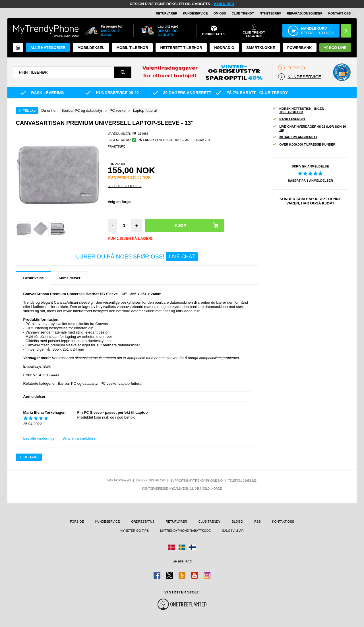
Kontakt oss (339, 13)
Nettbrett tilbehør (181, 48)
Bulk (47, 366)
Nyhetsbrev (270, 13)
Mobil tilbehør (132, 48)
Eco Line (335, 48)
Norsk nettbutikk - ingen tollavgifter (298, 110)
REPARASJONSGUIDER (305, 13)
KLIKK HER (224, 4)
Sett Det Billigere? (125, 186)
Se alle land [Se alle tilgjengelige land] (182, 561)
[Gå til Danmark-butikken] (172, 547)
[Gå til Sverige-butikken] (182, 547)
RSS (258, 522)
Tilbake (29, 110)
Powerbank (300, 48)
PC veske (108, 383)
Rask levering (289, 119)
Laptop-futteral (130, 383)
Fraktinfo (117, 146)
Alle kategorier (48, 48)
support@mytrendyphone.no (197, 481)
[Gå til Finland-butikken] (192, 547)
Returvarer (167, 13)
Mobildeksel (91, 48)
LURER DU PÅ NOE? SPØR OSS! (137, 257)
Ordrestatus (143, 522)
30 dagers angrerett (295, 137)
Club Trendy (243, 13)
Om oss (220, 13)
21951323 (250, 481)
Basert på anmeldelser (310, 181)
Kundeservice (195, 13)
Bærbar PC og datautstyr (78, 383)
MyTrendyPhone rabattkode (185, 531)
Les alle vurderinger (40, 438)
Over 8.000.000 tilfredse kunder (304, 145)
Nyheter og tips (135, 531)
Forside (77, 522)
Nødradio (224, 48)
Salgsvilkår (233, 531)
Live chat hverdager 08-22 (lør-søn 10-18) (310, 128)
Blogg (237, 522)
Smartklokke (261, 48)
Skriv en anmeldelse (79, 438)
